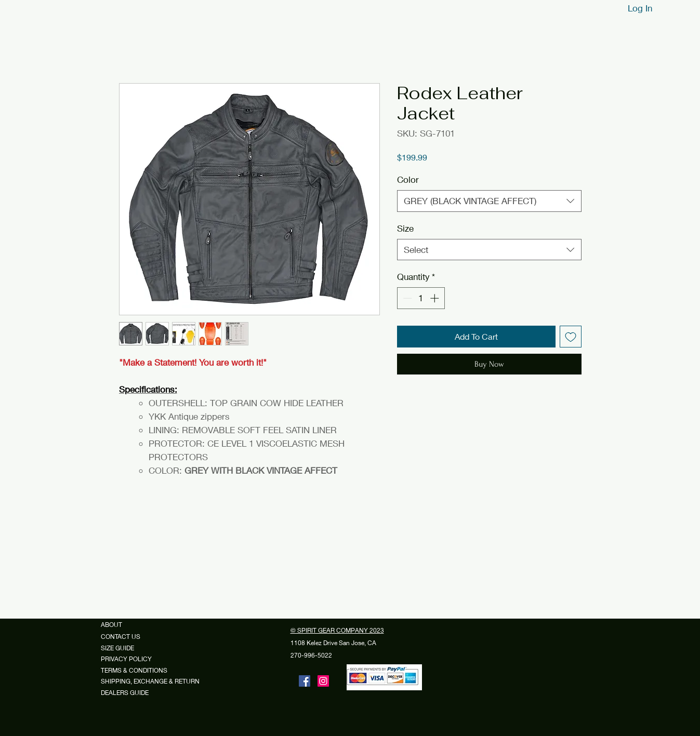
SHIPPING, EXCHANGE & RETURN (150, 681)
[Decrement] (406, 298)
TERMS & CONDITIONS (134, 670)
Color (408, 179)
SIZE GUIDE (121, 648)
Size (405, 228)
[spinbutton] (421, 298)
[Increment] (435, 298)
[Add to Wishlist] (571, 337)
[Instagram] (323, 681)
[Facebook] (305, 681)
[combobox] (489, 201)
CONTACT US (121, 637)
